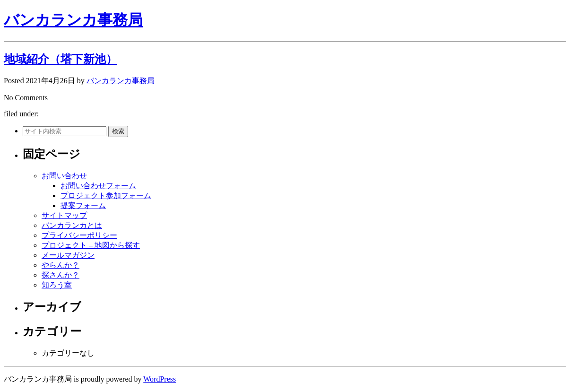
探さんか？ (60, 275)
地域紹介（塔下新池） (60, 59)
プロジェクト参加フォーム (106, 196)
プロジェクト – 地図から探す (91, 245)
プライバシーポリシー (79, 235)
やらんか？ (60, 265)
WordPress (160, 379)
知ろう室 (57, 285)
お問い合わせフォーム (98, 186)
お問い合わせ (64, 176)
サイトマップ (64, 215)
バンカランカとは (72, 225)
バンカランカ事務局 (73, 20)
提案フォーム (83, 205)
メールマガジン (68, 255)
